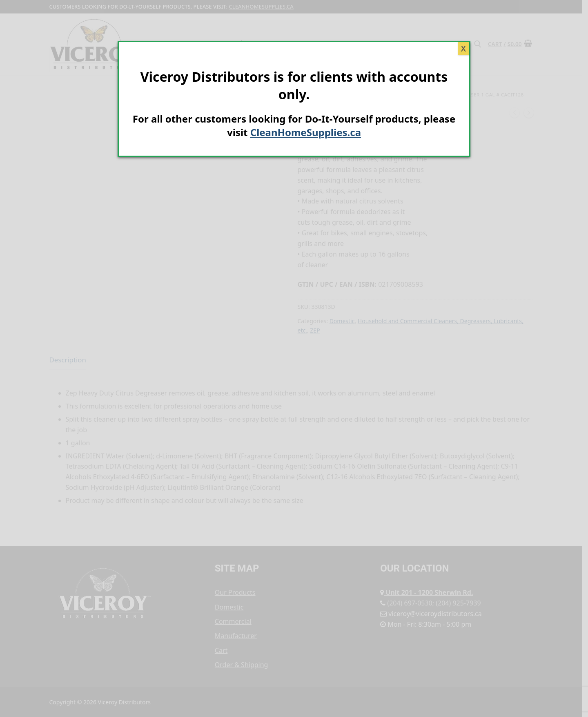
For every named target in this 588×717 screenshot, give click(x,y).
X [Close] (463, 48)
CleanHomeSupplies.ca (306, 132)
